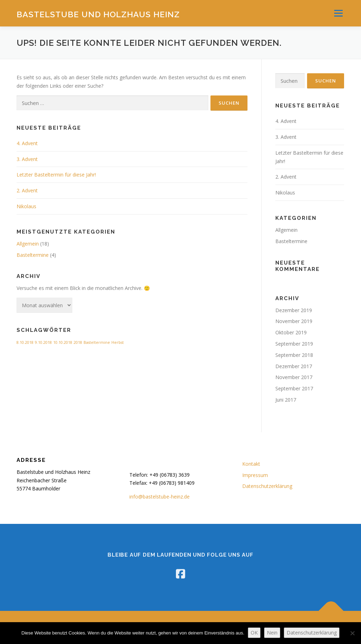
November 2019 (294, 321)
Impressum (255, 475)
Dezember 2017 (294, 366)
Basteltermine (33, 255)
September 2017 (294, 388)
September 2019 (294, 344)
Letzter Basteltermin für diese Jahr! (56, 175)
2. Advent (27, 190)
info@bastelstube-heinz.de (160, 497)
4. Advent (27, 143)
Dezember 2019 (294, 310)
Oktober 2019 (291, 332)
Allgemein (28, 244)
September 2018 (294, 355)
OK (254, 633)
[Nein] (352, 633)
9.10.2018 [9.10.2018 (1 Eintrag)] (43, 342)
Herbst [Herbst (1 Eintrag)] (118, 342)
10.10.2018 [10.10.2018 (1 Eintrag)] (63, 342)
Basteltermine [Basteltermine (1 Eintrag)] (97, 342)
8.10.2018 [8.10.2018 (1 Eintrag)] (25, 342)
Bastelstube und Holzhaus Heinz (98, 14)
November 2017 (294, 377)
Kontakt (251, 464)
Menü (338, 13)
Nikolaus (26, 206)
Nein (272, 633)
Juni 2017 (286, 400)
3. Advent (27, 159)
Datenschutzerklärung (267, 486)
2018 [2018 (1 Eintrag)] (78, 342)
